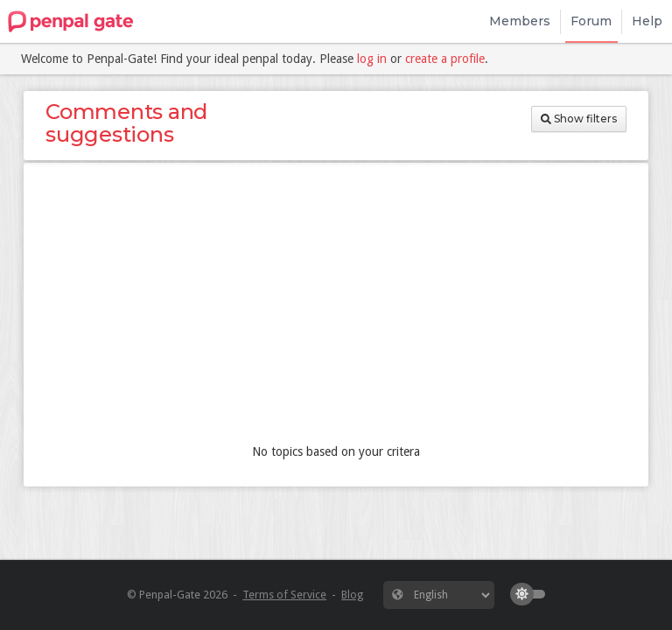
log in (372, 59)
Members (520, 21)
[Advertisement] (336, 307)
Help (647, 21)
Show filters (579, 119)
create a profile (445, 59)
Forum (591, 21)
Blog (352, 595)
